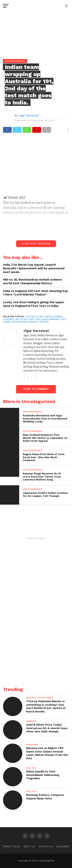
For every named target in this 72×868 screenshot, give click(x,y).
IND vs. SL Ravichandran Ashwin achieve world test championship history (32, 281)
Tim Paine (44, 322)
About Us (29, 847)
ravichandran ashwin (25, 322)
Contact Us (46, 847)
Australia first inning (39, 317)
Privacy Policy (12, 847)
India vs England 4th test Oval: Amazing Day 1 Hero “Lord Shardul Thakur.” (36, 293)
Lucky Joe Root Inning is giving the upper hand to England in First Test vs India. (34, 304)
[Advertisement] (36, 166)
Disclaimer (63, 847)
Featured (9, 319)
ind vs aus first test (28, 319)
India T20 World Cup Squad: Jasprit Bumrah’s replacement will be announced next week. (34, 268)
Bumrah (58, 317)
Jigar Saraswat (29, 115)
